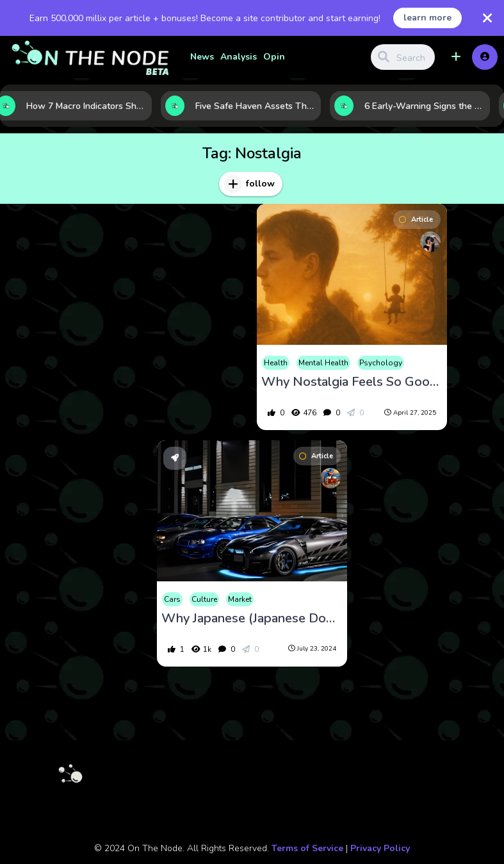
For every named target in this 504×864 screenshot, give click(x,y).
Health (276, 363)
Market (240, 599)
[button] (456, 57)
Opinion (281, 57)
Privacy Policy (380, 848)
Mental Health (323, 363)
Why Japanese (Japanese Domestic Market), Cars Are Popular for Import (252, 619)
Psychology (381, 363)
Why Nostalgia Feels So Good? (352, 382)
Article (416, 220)
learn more (427, 18)
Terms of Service (307, 848)
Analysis (239, 57)
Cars (172, 599)
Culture (204, 599)
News (202, 57)
